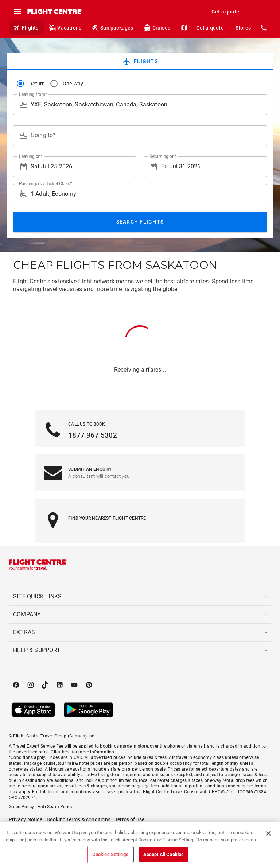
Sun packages (112, 28)
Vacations (65, 28)
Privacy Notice (26, 819)
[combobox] (140, 105)
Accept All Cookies (164, 854)
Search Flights (140, 222)
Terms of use (130, 819)
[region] (140, 845)
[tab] (140, 61)
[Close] (268, 833)
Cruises (157, 28)
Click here (61, 752)
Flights (26, 28)
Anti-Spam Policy (55, 807)
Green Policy (21, 807)
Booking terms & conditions (79, 819)
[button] (140, 597)
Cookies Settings (110, 854)
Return (37, 84)
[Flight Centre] (55, 12)
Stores (243, 28)
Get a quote (225, 12)
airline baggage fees (138, 786)
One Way (73, 84)
